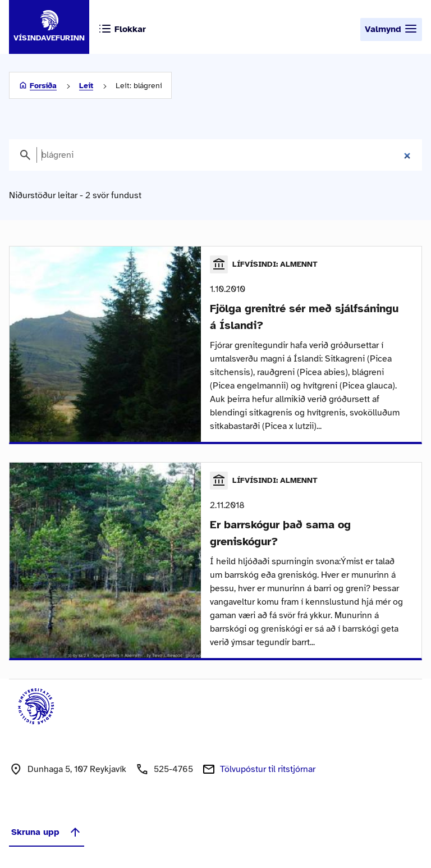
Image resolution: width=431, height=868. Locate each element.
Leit (86, 86)
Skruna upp (47, 832)
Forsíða (43, 86)
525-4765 (173, 769)
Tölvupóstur (268, 769)
